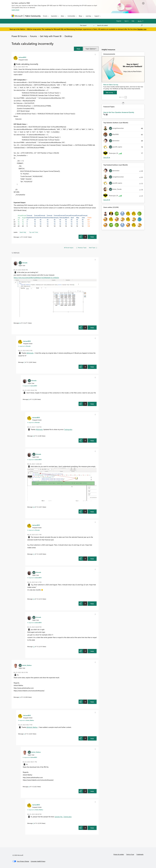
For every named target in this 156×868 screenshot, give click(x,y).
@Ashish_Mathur (32, 727)
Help (133, 21)
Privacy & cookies (119, 854)
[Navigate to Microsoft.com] (17, 16)
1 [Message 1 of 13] (20, 237)
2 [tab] (121, 97)
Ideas (62, 16)
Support (97, 16)
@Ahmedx (30, 353)
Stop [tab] (126, 97)
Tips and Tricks (34, 232)
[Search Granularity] (87, 25)
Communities (71, 16)
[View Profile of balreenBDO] (22, 57)
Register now (142, 29)
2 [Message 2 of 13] (20, 697)
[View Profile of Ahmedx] (25, 263)
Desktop (68, 36)
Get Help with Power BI (51, 36)
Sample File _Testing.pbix (63, 817)
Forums (45, 16)
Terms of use (130, 854)
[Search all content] (120, 25)
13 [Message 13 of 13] (34, 599)
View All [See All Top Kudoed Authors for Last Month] (107, 200)
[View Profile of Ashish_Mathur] (27, 665)
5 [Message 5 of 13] (33, 823)
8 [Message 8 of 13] (29, 399)
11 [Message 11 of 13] (34, 554)
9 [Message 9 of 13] (33, 436)
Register (119, 21)
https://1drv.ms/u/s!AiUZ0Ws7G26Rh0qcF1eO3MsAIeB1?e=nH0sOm (36, 278)
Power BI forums (19, 36)
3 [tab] (122, 97)
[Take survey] (110, 92)
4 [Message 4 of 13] (29, 787)
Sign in (126, 21)
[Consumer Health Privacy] (38, 861)
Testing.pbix (68, 429)
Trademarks (140, 854)
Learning (88, 16)
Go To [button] (140, 21)
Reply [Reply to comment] (92, 328)
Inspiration (54, 16)
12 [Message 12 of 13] (34, 646)
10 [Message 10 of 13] (34, 507)
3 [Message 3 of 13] (24, 734)
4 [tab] (124, 97)
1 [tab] (120, 97)
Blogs (80, 16)
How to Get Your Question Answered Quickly (119, 112)
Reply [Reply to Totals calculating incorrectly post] (92, 237)
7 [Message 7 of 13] (24, 362)
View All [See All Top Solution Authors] (107, 157)
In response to (24, 346)
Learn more (15, 10)
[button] (78, 49)
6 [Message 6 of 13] (20, 323)
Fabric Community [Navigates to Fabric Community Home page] (33, 16)
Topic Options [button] (90, 49)
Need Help (23, 232)
